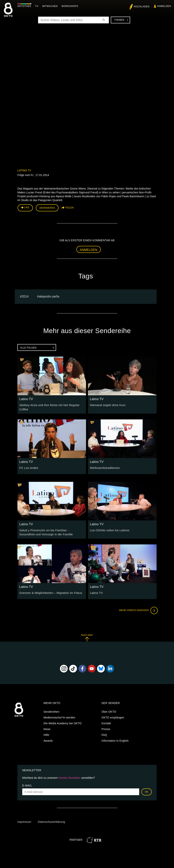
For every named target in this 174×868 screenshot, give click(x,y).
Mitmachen (51, 6)
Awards (48, 738)
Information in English (115, 738)
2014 (25, 295)
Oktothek (25, 6)
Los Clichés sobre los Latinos (108, 529)
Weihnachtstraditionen (104, 466)
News (47, 727)
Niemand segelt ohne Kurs (106, 404)
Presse (106, 727)
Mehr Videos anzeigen (137, 608)
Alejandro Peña (49, 295)
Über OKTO (109, 709)
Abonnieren (47, 207)
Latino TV (24, 170)
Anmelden (89, 249)
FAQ (104, 733)
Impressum (24, 820)
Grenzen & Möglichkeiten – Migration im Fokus (48, 591)
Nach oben (87, 635)
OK (147, 790)
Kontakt (106, 721)
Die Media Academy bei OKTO (63, 721)
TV (38, 6)
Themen (121, 20)
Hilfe (46, 733)
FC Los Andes (28, 466)
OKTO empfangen (113, 715)
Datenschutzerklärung (51, 820)
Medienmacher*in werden (59, 715)
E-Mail (27, 783)
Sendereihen (51, 709)
